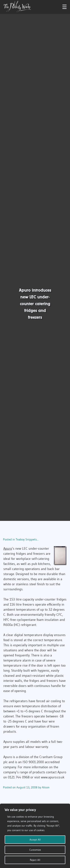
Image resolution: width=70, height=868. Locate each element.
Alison (46, 787)
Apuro (8, 549)
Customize (35, 850)
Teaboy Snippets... (27, 539)
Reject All (35, 860)
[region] (35, 836)
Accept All (35, 840)
